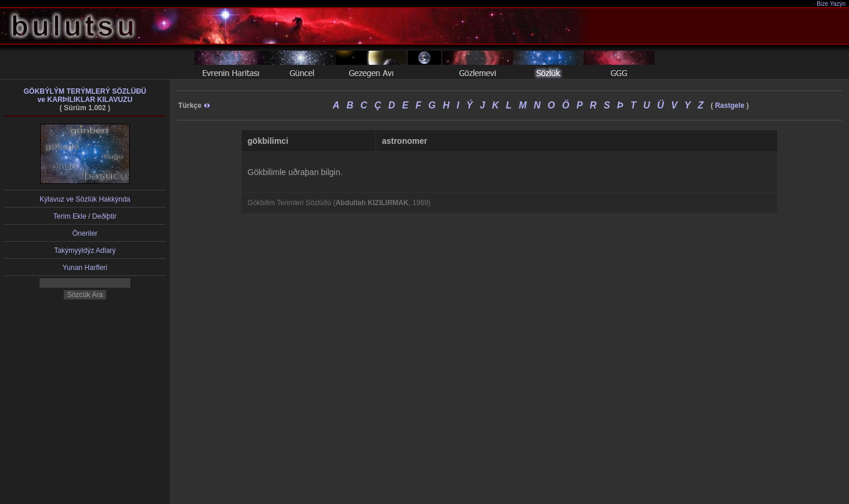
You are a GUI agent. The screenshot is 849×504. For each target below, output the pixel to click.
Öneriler (85, 233)
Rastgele (730, 106)
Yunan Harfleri (85, 268)
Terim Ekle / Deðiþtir (85, 216)
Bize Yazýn (832, 4)
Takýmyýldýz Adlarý (85, 251)
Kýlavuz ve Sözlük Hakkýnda (85, 199)
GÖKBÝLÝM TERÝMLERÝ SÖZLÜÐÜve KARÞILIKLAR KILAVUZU (85, 95)
